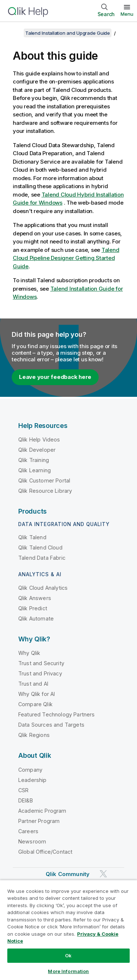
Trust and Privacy (40, 673)
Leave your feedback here (55, 377)
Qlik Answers (35, 598)
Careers (28, 831)
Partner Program (39, 821)
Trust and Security (41, 663)
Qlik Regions (34, 735)
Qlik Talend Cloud (40, 547)
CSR (23, 790)
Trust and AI (33, 684)
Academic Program (42, 811)
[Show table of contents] (15, 33)
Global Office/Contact (45, 852)
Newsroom (32, 841)
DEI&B (26, 800)
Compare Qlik (35, 704)
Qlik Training (34, 460)
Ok (68, 955)
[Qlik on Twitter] (103, 874)
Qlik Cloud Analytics (43, 588)
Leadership (33, 780)
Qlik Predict (33, 608)
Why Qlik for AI (37, 694)
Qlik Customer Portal (44, 480)
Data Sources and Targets (51, 725)
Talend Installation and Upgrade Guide (68, 33)
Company (30, 770)
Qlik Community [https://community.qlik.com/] (68, 874)
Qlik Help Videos (39, 439)
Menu (127, 14)
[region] (68, 930)
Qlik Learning (35, 470)
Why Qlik (29, 653)
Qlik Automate (36, 618)
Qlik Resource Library (45, 491)
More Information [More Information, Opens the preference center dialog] (68, 971)
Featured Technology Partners (56, 714)
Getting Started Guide (66, 258)
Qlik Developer (37, 450)
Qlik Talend (32, 537)
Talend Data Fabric (42, 558)
